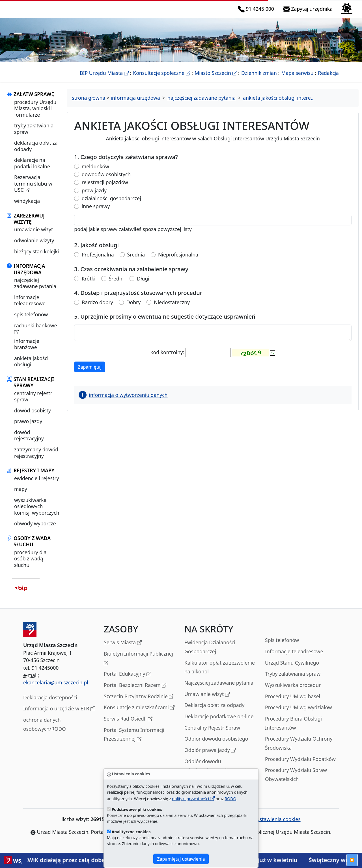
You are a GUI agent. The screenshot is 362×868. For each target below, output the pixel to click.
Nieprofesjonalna (178, 261)
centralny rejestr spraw (33, 403)
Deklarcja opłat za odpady (214, 712)
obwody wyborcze (35, 530)
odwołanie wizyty (34, 247)
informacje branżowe (27, 350)
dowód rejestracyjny (29, 441)
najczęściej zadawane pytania (35, 289)
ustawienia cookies (275, 826)
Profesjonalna (98, 261)
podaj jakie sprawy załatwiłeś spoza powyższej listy (133, 235)
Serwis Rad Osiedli (128, 725)
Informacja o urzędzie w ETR (59, 715)
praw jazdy (94, 196)
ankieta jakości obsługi (31, 367)
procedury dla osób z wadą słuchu (30, 565)
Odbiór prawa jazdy (210, 757)
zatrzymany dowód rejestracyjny (36, 459)
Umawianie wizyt (207, 701)
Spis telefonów (282, 647)
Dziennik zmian (259, 79)
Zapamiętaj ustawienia (181, 859)
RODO (230, 799)
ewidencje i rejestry (36, 484)
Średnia (136, 261)
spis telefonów (31, 321)
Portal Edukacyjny (127, 681)
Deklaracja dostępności (50, 704)
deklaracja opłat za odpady (36, 152)
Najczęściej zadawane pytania (219, 689)
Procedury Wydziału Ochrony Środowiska (299, 750)
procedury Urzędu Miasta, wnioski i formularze (35, 115)
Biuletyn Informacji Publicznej (138, 665)
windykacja (27, 207)
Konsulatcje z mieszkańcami (139, 714)
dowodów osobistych (106, 180)
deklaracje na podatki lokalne (32, 169)
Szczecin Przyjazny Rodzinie (139, 703)
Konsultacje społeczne (161, 79)
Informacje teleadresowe (294, 658)
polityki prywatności (193, 799)
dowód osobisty (33, 417)
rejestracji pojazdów (105, 189)
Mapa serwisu (297, 79)
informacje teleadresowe (30, 306)
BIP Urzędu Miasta (104, 79)
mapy (21, 495)
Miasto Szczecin (216, 79)
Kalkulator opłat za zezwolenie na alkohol (220, 673)
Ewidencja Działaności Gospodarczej (210, 653)
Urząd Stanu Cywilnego (292, 669)
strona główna (89, 104)
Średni (116, 285)
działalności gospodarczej (111, 204)
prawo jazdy (28, 428)
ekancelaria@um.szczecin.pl (56, 689)
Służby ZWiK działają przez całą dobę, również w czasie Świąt (94, 860)
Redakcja (328, 79)
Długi (143, 285)
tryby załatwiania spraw (34, 135)
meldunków (95, 172)
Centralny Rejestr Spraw (212, 734)
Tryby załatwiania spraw (293, 680)
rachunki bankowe (35, 335)
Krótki (89, 285)
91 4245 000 (257, 12)
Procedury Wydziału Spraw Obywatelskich (296, 781)
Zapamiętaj (91, 373)
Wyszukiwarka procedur (293, 691)
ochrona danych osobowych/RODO (45, 730)
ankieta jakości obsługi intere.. (278, 104)
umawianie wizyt (34, 236)
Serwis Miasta (123, 649)
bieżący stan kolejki (36, 258)
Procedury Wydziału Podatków (300, 765)
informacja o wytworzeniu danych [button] (123, 401)
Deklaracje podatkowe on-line (219, 723)
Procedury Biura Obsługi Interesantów (293, 729)
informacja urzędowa (135, 104)
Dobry (134, 308)
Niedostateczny (172, 308)
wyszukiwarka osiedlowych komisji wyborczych (37, 513)
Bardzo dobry (97, 308)
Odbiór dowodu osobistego (216, 745)
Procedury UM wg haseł (293, 702)
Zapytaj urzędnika (309, 12)
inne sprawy (96, 213)
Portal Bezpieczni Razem (135, 692)
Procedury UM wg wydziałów (299, 714)
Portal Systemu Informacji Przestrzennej (134, 741)
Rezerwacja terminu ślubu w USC (33, 190)
